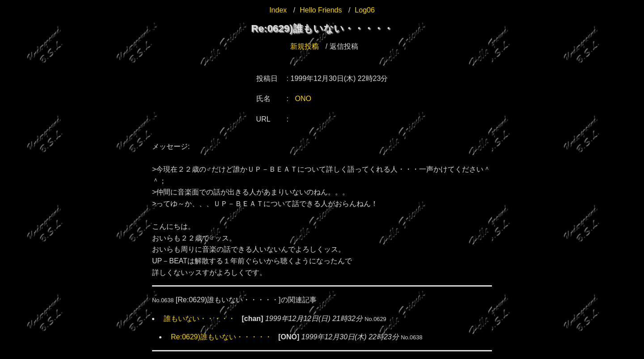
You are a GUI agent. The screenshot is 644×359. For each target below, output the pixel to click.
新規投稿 (305, 46)
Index (278, 10)
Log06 (365, 10)
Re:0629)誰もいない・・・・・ (221, 337)
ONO (303, 99)
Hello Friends (321, 10)
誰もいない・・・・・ (199, 319)
